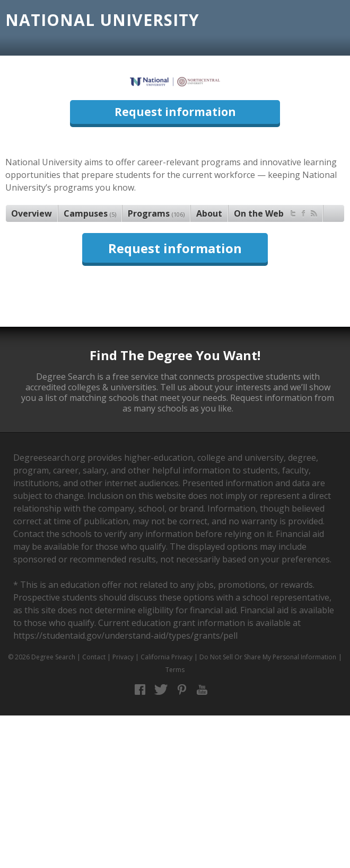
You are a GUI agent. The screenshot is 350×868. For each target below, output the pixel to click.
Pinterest (182, 690)
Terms (175, 670)
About (209, 213)
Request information (175, 112)
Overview (32, 213)
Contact (94, 657)
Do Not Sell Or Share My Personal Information (268, 657)
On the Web (275, 212)
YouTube (202, 690)
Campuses (90, 213)
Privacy (123, 657)
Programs (156, 213)
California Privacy (167, 657)
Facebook (140, 690)
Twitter (161, 690)
